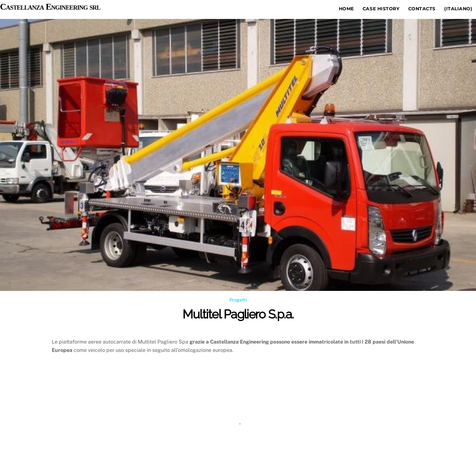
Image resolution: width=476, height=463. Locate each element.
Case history (381, 9)
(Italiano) (458, 9)
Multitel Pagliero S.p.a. (238, 314)
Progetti (238, 300)
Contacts (422, 9)
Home (346, 9)
